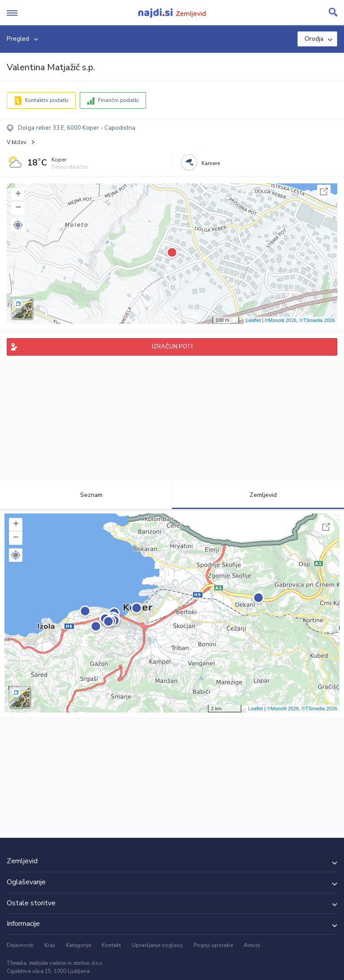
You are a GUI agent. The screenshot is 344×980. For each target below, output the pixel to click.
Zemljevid (258, 495)
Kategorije (78, 945)
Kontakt (111, 945)
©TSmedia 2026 (317, 320)
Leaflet (253, 320)
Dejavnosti (20, 945)
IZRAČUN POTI (172, 347)
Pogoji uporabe (213, 945)
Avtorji (252, 945)
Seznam (86, 495)
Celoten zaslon (324, 191)
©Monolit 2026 (281, 320)
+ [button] (18, 195)
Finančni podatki (118, 100)
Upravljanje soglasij (157, 945)
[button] (18, 225)
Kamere (211, 163)
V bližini (17, 142)
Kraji (50, 945)
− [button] (18, 208)
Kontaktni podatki (47, 100)
